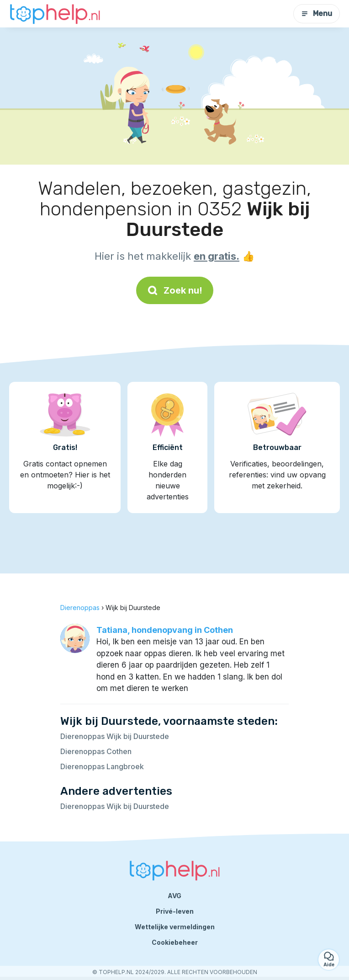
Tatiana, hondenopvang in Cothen (165, 630)
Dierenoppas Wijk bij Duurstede (115, 736)
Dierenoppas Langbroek (102, 766)
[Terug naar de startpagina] (55, 14)
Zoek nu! (175, 290)
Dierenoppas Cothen (96, 751)
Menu (317, 13)
